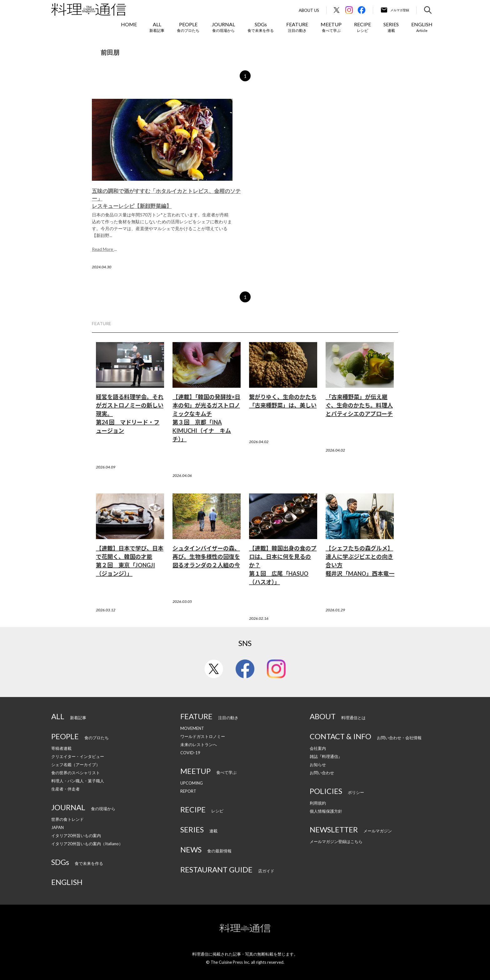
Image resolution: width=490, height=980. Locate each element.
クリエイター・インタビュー (78, 756)
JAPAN (57, 827)
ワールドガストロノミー (203, 736)
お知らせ (318, 765)
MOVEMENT (192, 728)
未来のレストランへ (199, 745)
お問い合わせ (322, 773)
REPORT (188, 791)
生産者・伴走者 (65, 789)
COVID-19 (190, 753)
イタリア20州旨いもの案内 (76, 836)
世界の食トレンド (67, 819)
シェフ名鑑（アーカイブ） (76, 765)
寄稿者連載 (61, 748)
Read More (103, 249)
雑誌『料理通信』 (326, 756)
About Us (309, 10)
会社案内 (318, 748)
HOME (129, 24)
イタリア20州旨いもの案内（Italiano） (87, 844)
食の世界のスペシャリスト (76, 773)
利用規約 (318, 803)
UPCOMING (192, 783)
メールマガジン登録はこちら (336, 841)
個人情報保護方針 (326, 811)
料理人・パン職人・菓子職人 (78, 781)
